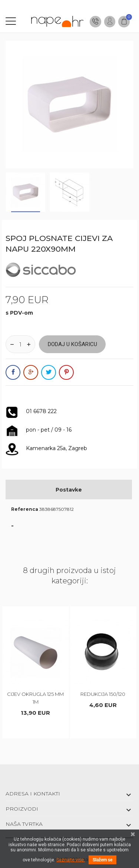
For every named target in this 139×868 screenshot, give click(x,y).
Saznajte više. (71, 860)
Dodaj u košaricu (72, 344)
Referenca (25, 509)
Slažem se (102, 860)
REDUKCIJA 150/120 (103, 694)
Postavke (69, 490)
